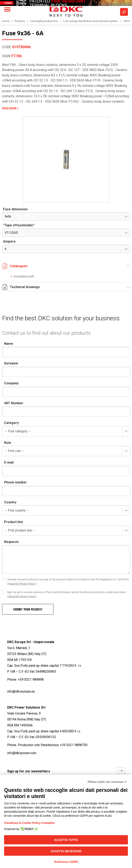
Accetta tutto (66, 840)
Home (6, 21)
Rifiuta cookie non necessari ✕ (107, 782)
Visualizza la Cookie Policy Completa (29, 823)
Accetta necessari (66, 851)
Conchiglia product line (44, 21)
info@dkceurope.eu (21, 691)
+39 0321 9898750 (74, 745)
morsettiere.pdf (24, 276)
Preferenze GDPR (66, 862)
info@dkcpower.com (22, 753)
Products (20, 21)
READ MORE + (10, 108)
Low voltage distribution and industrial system (91, 21)
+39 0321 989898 (31, 680)
